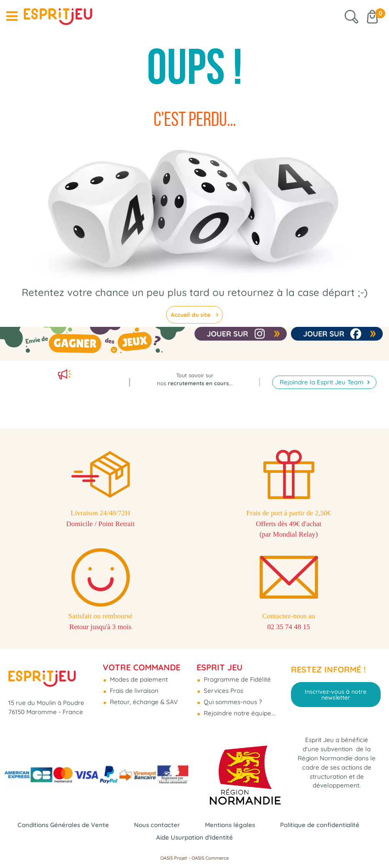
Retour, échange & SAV (143, 701)
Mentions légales (230, 825)
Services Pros (223, 690)
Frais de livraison (133, 690)
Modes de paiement (138, 679)
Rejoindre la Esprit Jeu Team (322, 379)
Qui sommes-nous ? (232, 701)
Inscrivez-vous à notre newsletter (336, 694)
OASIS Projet (174, 858)
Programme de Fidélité (236, 679)
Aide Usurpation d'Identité (194, 837)
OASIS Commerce (210, 858)
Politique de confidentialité (320, 825)
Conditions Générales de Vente (63, 825)
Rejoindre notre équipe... (239, 713)
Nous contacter (157, 825)
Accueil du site (191, 315)
